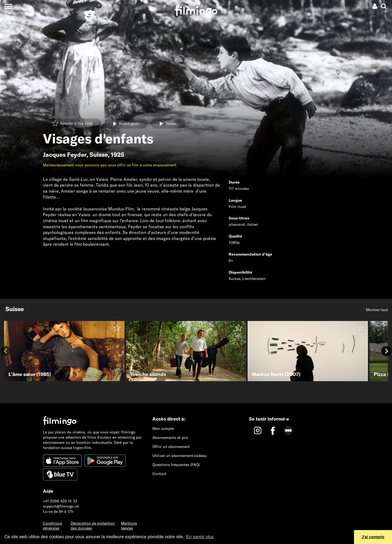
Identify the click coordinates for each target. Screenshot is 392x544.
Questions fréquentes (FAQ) (176, 465)
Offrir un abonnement (171, 447)
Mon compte (163, 429)
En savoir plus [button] (200, 537)
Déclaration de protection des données (93, 526)
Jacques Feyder (65, 155)
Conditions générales (53, 526)
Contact (159, 474)
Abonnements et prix (170, 438)
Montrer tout (377, 310)
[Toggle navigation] (8, 6)
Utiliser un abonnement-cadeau (180, 456)
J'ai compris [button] (373, 537)
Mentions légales (129, 526)
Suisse (99, 155)
